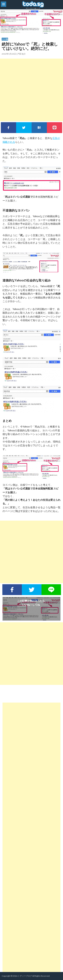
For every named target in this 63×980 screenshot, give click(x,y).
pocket (55, 128)
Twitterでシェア (24, 128)
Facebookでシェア (8, 128)
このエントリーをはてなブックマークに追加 (39, 128)
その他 (5, 39)
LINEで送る (51, 590)
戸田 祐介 (22, 54)
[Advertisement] (32, 90)
